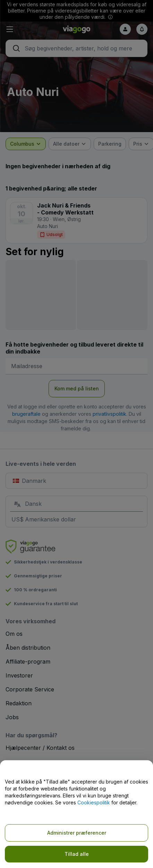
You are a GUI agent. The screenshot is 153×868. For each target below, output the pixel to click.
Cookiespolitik (94, 802)
